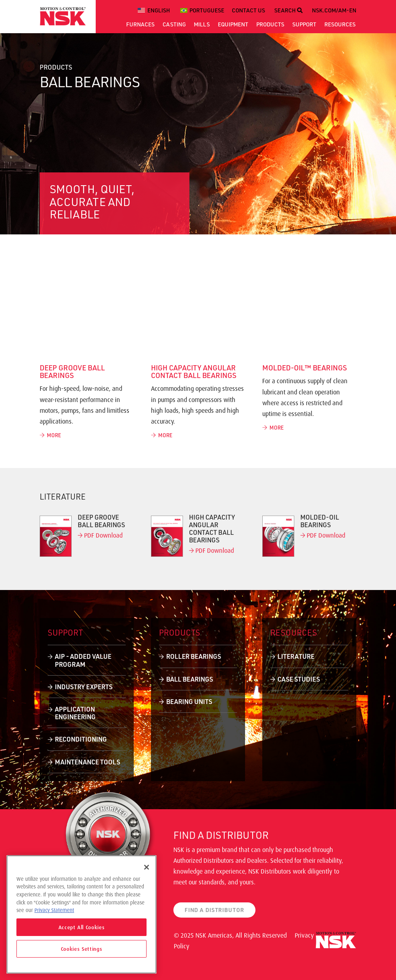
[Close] (147, 867)
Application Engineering (75, 713)
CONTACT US (248, 10)
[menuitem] (155, 10)
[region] (81, 914)
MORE (50, 435)
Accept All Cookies (82, 927)
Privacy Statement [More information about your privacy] (54, 910)
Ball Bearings (190, 679)
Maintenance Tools (87, 762)
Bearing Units (189, 701)
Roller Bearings (194, 656)
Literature (296, 656)
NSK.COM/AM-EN (334, 10)
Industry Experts (84, 687)
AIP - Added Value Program (83, 660)
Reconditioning (81, 739)
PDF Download (100, 535)
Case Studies (299, 679)
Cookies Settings (82, 949)
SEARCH (288, 10)
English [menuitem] (159, 10)
